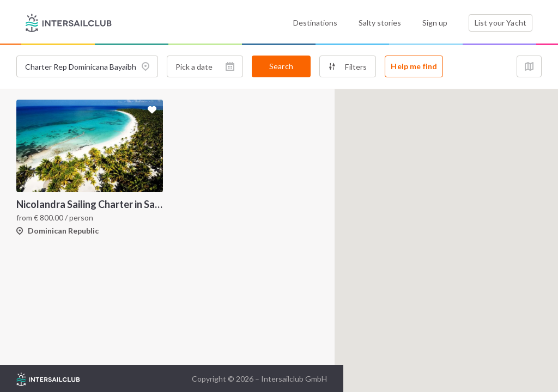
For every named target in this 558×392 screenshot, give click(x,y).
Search (281, 66)
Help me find (414, 66)
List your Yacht (501, 23)
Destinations (315, 23)
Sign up (435, 23)
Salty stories (380, 23)
